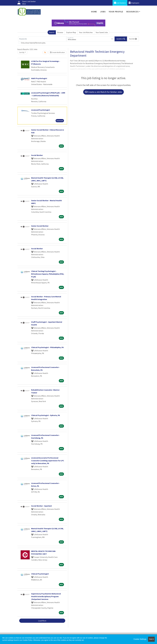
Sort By (22, 52)
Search (52, 32)
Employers (134, 3)
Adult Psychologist (39, 78)
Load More (42, 621)
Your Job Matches (86, 32)
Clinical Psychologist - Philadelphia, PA (47, 347)
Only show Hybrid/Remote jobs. (33, 43)
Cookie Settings (140, 639)
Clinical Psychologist (40, 574)
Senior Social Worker (40, 226)
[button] (133, 39)
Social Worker (37, 155)
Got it (151, 639)
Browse (60, 32)
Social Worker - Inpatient (42, 506)
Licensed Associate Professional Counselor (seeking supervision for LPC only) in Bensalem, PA (48, 461)
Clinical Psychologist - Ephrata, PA (45, 415)
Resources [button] (132, 12)
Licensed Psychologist (41, 110)
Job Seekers (120, 3)
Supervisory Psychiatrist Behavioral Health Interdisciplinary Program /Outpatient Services (46, 596)
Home (94, 12)
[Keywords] (42, 39)
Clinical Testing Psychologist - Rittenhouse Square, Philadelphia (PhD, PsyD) (48, 274)
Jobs (103, 12)
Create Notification (57, 52)
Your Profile (116, 12)
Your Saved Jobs (102, 32)
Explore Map (71, 32)
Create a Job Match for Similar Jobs (103, 92)
